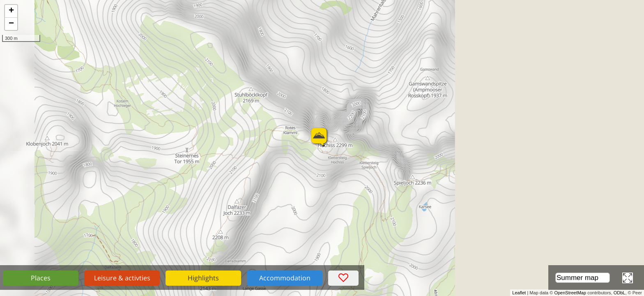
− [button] (11, 24)
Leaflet (519, 293)
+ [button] (11, 11)
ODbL (620, 293)
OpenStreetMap (570, 293)
